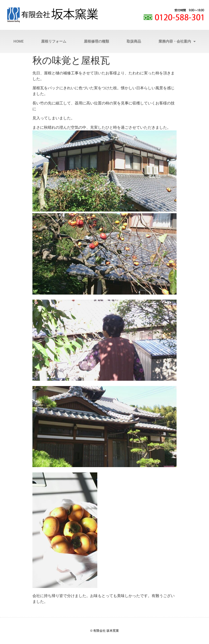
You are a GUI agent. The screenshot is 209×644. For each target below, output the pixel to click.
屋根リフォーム (54, 41)
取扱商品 (134, 41)
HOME (18, 41)
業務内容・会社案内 (177, 42)
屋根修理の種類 (96, 41)
